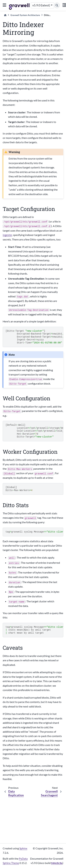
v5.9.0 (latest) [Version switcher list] (41, 5)
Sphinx (23, 848)
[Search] (57, 5)
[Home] (5, 15)
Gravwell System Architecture (25, 15)
